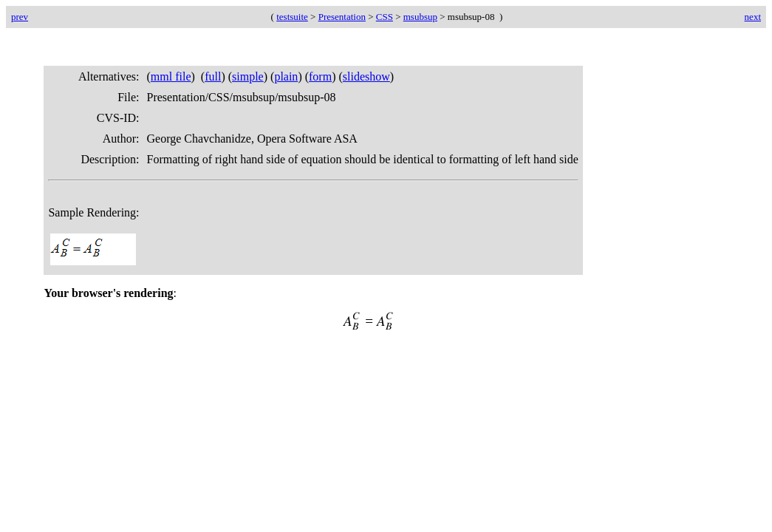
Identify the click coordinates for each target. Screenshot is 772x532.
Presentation (342, 17)
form (320, 76)
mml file (171, 76)
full (213, 76)
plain (286, 76)
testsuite (292, 17)
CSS (385, 17)
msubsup (420, 17)
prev (20, 17)
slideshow (366, 76)
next (753, 17)
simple (248, 76)
